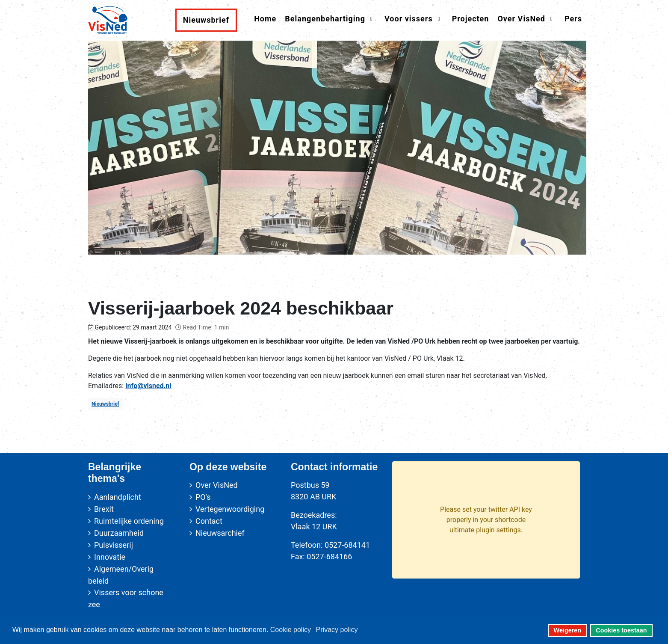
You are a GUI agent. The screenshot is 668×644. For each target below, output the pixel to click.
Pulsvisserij (114, 545)
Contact (209, 521)
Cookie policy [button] (291, 630)
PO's (203, 497)
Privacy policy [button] (337, 630)
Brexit (104, 509)
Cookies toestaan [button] (621, 630)
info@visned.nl (148, 386)
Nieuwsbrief (105, 404)
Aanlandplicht (118, 497)
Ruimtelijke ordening (129, 521)
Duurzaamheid (119, 533)
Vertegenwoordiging (230, 509)
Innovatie (110, 557)
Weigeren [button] (568, 630)
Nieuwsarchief (220, 533)
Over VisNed (217, 485)
